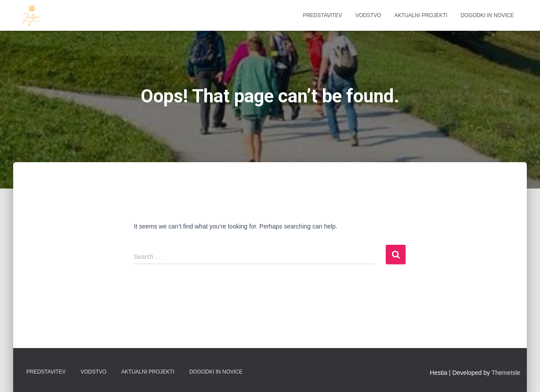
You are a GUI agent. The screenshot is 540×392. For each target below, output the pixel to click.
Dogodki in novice (487, 15)
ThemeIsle (506, 373)
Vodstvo (368, 15)
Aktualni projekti (421, 15)
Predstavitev (323, 15)
